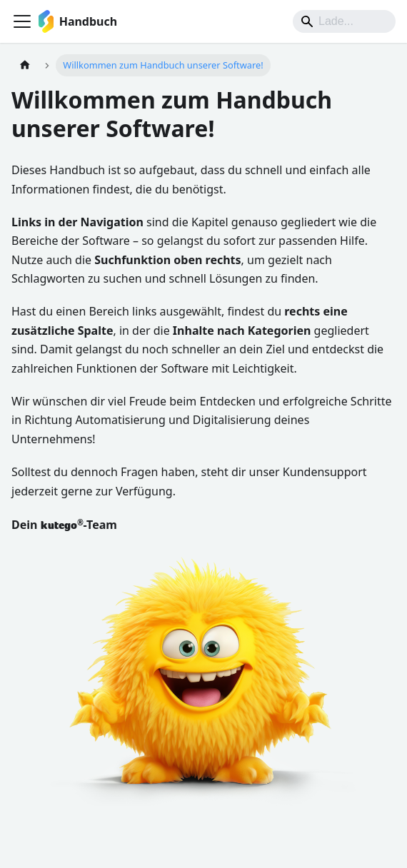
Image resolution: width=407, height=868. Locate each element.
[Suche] (344, 21)
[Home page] (25, 65)
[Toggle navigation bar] (22, 21)
